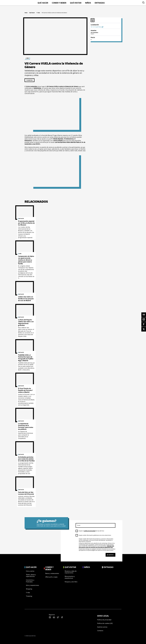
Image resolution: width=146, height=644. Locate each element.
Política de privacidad (104, 620)
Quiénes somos (102, 627)
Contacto (100, 631)
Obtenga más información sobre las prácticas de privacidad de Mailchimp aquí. (96, 547)
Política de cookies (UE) (105, 623)
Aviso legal (103, 616)
